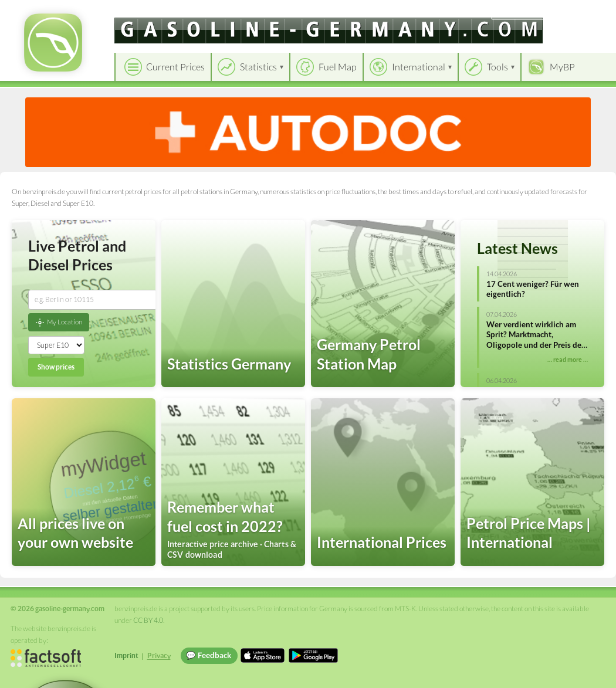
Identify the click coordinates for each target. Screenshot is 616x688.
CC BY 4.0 (148, 620)
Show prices (56, 367)
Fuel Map (338, 67)
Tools (497, 67)
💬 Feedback (209, 655)
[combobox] (93, 300)
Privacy (159, 655)
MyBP (562, 67)
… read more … (568, 359)
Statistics (258, 67)
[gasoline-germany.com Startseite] (53, 43)
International (419, 67)
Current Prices (175, 67)
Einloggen (588, 11)
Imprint (126, 655)
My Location (59, 323)
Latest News (517, 248)
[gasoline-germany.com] (329, 30)
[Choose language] (526, 12)
